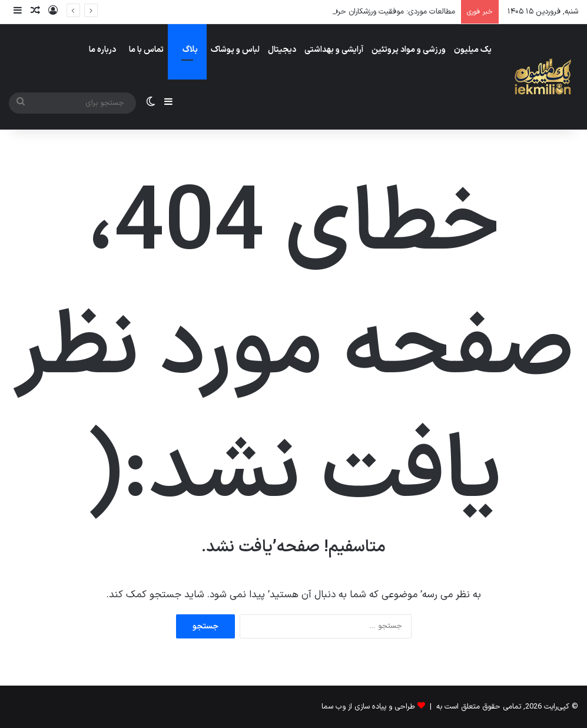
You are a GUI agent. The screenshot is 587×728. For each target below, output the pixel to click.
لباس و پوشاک (235, 50)
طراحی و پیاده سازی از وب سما (368, 707)
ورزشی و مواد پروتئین (409, 50)
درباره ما (102, 50)
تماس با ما (146, 50)
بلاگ (190, 50)
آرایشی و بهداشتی (334, 50)
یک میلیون (473, 50)
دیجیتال (282, 50)
